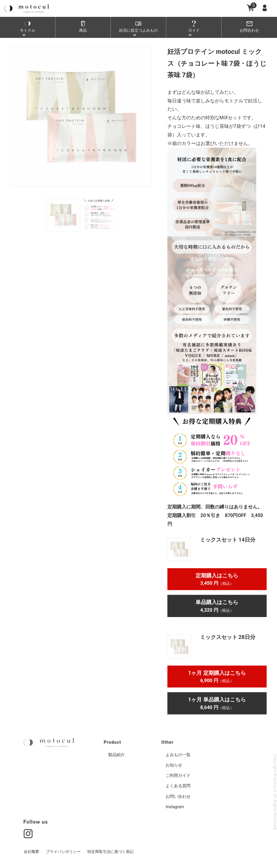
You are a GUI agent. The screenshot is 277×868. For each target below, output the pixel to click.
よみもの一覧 (178, 756)
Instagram (175, 808)
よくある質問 (178, 787)
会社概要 (31, 852)
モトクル (28, 30)
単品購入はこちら (217, 606)
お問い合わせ (178, 797)
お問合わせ (249, 30)
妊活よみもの (138, 30)
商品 (83, 30)
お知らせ (174, 766)
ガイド (194, 30)
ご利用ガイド (178, 776)
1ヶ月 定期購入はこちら (217, 677)
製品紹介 (116, 756)
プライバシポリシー (63, 852)
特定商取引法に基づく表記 (111, 852)
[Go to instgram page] (28, 834)
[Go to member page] (266, 8)
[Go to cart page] (250, 8)
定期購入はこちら (217, 579)
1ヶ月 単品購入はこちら (217, 703)
